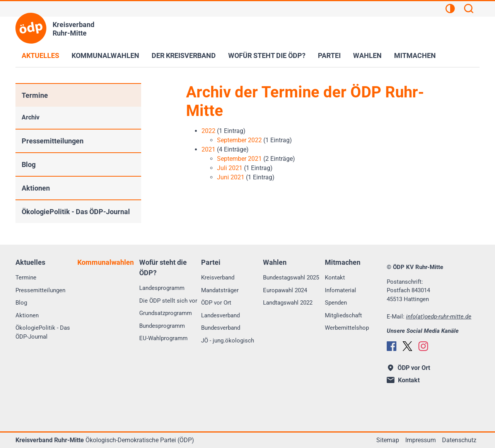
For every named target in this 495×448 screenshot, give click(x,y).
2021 (208, 149)
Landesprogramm (162, 288)
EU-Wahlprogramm (163, 338)
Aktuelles (40, 55)
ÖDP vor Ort (216, 303)
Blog (29, 164)
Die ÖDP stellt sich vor (168, 301)
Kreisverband (218, 278)
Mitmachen (415, 55)
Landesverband (220, 315)
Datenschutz (459, 440)
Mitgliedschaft (343, 315)
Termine (35, 95)
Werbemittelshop (347, 328)
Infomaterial (341, 290)
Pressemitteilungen (53, 141)
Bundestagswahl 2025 (291, 278)
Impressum (421, 440)
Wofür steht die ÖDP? (267, 55)
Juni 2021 (231, 177)
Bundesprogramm (162, 326)
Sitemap (388, 440)
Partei (329, 55)
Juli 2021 (230, 168)
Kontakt (335, 278)
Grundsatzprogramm (166, 313)
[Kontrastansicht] (450, 10)
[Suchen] (469, 10)
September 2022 (239, 140)
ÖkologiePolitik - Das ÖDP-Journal (76, 212)
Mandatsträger (220, 290)
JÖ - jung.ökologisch (228, 341)
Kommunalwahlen (105, 55)
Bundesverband (221, 328)
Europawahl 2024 (285, 290)
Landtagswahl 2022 (288, 303)
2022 (208, 131)
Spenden (336, 303)
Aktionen (36, 188)
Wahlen (367, 55)
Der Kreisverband (184, 55)
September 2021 (239, 159)
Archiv (31, 117)
